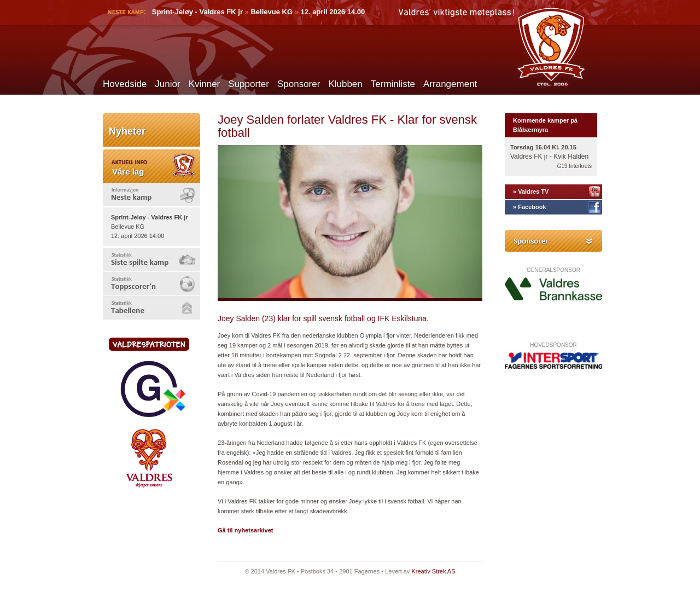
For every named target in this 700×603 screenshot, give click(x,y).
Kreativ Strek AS (433, 571)
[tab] (151, 195)
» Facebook (530, 207)
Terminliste (393, 84)
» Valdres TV (531, 192)
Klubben (345, 84)
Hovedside (125, 84)
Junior (167, 84)
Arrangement (450, 84)
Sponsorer (299, 84)
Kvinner (205, 84)
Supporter (249, 84)
